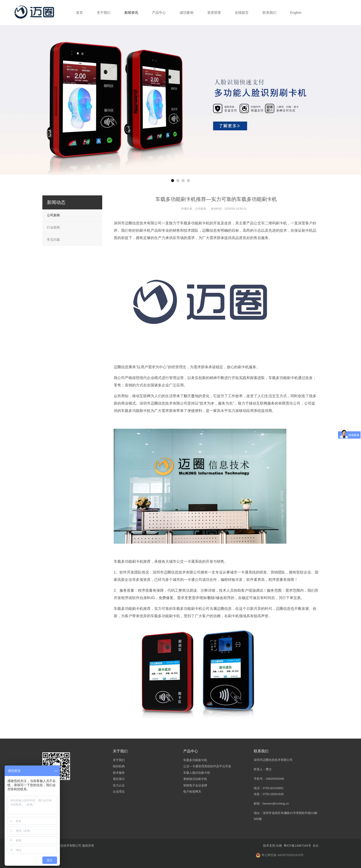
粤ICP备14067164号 (297, 846)
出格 (279, 846)
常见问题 (53, 240)
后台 (316, 846)
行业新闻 (53, 227)
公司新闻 (201, 209)
